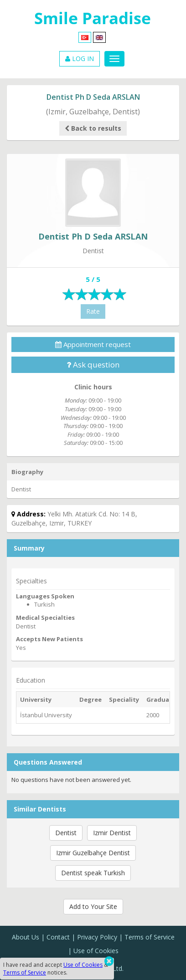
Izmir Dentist (112, 833)
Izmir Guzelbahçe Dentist (93, 853)
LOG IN (80, 59)
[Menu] (114, 59)
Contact (58, 937)
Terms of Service (150, 937)
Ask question (93, 365)
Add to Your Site (93, 906)
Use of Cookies (96, 951)
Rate (93, 311)
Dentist (66, 833)
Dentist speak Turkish (93, 873)
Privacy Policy (97, 937)
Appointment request (93, 344)
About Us (26, 937)
